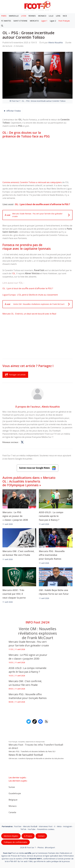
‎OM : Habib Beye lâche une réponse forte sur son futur (54, 592)
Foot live (18, 826)
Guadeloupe (15, 793)
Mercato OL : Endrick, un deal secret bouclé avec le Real (29, 314)
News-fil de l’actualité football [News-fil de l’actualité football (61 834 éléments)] (26, 755)
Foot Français (64, 21)
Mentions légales (11, 836)
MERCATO (34, 21)
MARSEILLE (14, 16)
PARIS (4, 16)
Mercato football (30, 826)
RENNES (32, 16)
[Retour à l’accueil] (37, 6)
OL (14, 273)
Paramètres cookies (46, 829)
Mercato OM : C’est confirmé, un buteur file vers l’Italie (18, 553)
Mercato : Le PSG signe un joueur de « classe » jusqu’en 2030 (15, 516)
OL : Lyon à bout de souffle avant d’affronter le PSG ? (42, 204)
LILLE (51, 16)
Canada (12, 812)
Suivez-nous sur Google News (37, 468)
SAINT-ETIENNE (20, 21)
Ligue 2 (53, 21)
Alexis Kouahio (51, 407)
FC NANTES (6, 21)
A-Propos (28, 836)
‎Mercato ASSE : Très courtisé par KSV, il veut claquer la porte (14, 594)
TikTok (23, 829)
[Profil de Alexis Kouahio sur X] (22, 442)
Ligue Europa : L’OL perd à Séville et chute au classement (30, 295)
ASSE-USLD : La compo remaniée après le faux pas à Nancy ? (51, 516)
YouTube (32, 829)
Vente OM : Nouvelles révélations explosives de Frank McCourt (37, 633)
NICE (65, 16)
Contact (41, 836)
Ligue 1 (44, 21)
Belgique (13, 800)
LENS (58, 16)
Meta (59, 826)
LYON (24, 16)
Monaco (13, 806)
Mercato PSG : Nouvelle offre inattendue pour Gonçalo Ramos (52, 555)
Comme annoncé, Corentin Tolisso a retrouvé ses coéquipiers (32, 182)
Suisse (12, 787)
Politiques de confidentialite (15, 842)
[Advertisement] (37, 159)
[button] (2, 26)
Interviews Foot (46, 826)
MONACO (42, 16)
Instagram (68, 826)
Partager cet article (15, 375)
